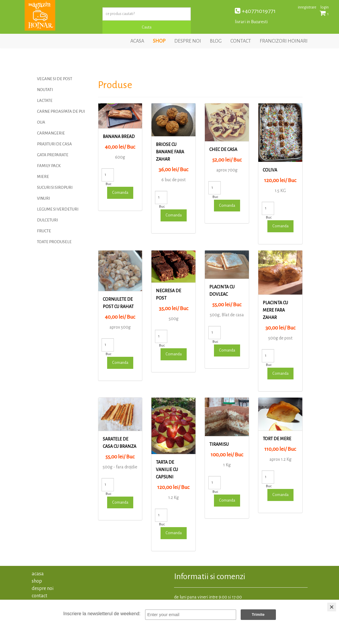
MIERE (43, 177)
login (325, 7)
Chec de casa (223, 149)
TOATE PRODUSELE (54, 242)
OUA (41, 122)
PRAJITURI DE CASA (54, 144)
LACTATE (45, 101)
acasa (137, 41)
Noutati (45, 90)
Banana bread (119, 137)
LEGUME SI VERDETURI (58, 209)
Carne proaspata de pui (61, 111)
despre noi (188, 41)
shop (159, 41)
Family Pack (49, 166)
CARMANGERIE (51, 133)
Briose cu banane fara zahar (170, 152)
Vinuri (43, 198)
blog (216, 41)
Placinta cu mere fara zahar (275, 310)
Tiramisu (219, 444)
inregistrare (307, 7)
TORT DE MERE (277, 439)
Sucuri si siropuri (55, 188)
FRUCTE (44, 231)
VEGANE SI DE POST (55, 79)
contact (241, 41)
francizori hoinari (284, 41)
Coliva (270, 170)
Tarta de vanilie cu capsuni (167, 470)
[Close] (332, 607)
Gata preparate (53, 155)
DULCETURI (47, 220)
